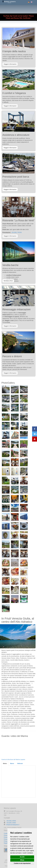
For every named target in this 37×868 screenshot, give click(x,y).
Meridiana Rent (8, 281)
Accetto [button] (22, 857)
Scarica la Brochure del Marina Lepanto (13, 759)
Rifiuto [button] (22, 860)
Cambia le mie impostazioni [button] (22, 863)
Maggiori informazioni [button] (10, 64)
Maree (12, 763)
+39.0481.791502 (16, 232)
